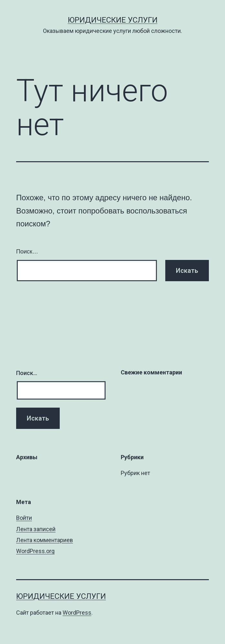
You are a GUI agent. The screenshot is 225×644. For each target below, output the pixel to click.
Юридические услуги (113, 20)
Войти (24, 518)
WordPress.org (35, 551)
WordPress (77, 613)
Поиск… (27, 252)
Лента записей (36, 529)
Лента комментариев (45, 540)
